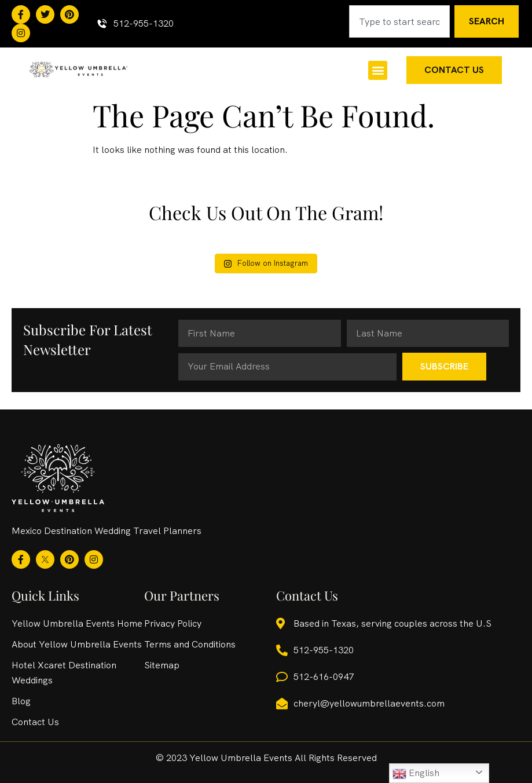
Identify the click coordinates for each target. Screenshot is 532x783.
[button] (378, 70)
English (416, 774)
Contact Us (35, 722)
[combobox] (399, 21)
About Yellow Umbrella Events (77, 644)
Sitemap (162, 665)
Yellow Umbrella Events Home (77, 623)
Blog (21, 701)
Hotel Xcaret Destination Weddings (64, 673)
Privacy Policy (173, 623)
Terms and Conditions (190, 644)
